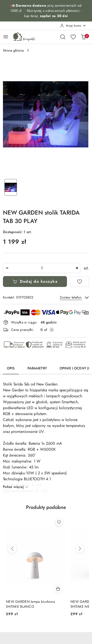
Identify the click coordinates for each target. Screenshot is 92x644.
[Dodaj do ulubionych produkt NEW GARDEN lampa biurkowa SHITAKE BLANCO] (59, 522)
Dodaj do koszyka (35, 281)
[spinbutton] (42, 268)
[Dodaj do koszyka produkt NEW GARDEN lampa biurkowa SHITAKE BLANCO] (58, 589)
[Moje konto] (73, 26)
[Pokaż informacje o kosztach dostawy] (52, 330)
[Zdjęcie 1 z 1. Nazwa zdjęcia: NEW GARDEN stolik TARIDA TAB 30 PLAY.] (11, 187)
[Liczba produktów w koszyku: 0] (83, 37)
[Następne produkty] (80, 549)
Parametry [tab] (37, 368)
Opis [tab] (11, 368)
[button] (46, 510)
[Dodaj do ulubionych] (79, 282)
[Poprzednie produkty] (12, 549)
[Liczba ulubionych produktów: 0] (73, 37)
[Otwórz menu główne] (6, 37)
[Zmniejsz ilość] (7, 268)
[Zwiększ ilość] (77, 268)
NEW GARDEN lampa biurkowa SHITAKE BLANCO (30, 604)
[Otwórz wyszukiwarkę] (63, 37)
